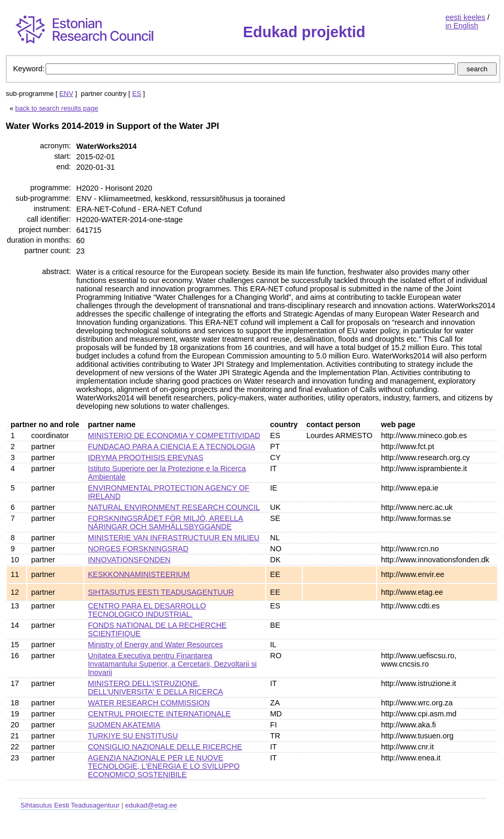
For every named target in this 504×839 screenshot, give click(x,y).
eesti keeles (465, 17)
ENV (66, 94)
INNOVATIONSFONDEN (129, 560)
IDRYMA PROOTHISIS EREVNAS (146, 457)
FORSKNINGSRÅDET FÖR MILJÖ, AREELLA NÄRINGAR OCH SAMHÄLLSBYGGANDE (166, 522)
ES (136, 94)
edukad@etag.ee (151, 805)
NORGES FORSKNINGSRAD (138, 549)
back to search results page (57, 108)
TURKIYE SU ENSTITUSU (133, 736)
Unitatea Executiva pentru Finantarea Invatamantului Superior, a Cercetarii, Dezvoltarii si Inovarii (172, 664)
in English (462, 26)
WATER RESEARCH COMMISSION (149, 703)
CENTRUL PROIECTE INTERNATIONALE (160, 714)
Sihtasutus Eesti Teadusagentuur (70, 805)
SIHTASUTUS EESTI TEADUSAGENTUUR (161, 592)
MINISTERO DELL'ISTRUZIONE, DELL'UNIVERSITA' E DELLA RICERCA (156, 688)
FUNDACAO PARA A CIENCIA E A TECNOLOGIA (172, 446)
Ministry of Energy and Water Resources (156, 645)
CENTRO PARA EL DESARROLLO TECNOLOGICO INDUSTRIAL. (147, 610)
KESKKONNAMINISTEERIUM (139, 574)
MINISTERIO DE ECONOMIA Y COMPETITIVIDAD (174, 435)
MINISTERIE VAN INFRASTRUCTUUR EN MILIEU (174, 538)
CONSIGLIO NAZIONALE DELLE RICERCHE (165, 747)
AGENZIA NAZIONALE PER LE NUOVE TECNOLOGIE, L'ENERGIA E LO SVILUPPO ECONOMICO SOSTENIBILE (164, 766)
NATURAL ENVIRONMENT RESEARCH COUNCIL (174, 507)
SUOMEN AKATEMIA (124, 725)
